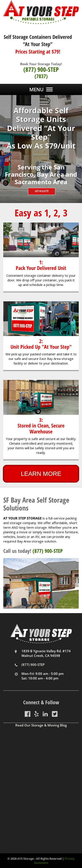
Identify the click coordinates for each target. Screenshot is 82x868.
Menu (36, 89)
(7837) (41, 76)
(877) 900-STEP (41, 69)
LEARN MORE (41, 474)
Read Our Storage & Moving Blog (41, 725)
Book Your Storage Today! (41, 64)
